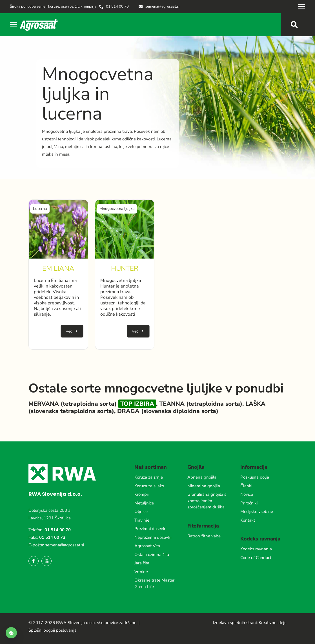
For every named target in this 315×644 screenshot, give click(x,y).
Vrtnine (141, 572)
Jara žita (142, 563)
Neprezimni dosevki (153, 537)
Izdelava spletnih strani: (235, 623)
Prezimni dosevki (150, 529)
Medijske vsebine (257, 511)
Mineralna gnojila (204, 486)
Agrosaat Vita (147, 546)
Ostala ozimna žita (152, 555)
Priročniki (249, 503)
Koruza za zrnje (149, 477)
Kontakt (248, 520)
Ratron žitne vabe (204, 536)
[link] (58, 229)
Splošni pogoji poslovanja (53, 630)
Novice (247, 494)
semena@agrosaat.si (65, 545)
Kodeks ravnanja (256, 549)
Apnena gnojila (202, 477)
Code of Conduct (256, 558)
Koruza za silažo (149, 486)
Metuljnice (144, 503)
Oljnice (141, 511)
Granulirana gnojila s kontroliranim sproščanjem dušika (207, 501)
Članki (246, 486)
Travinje (142, 520)
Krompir (142, 494)
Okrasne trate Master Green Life (154, 583)
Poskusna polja (255, 477)
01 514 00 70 (58, 530)
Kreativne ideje (273, 623)
